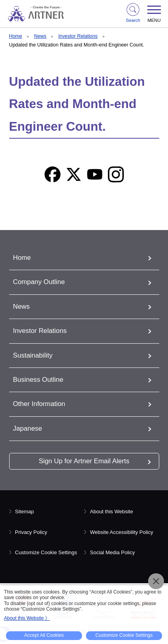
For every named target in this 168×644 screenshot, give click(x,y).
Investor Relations (78, 36)
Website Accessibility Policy (122, 532)
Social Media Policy (112, 552)
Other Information (39, 404)
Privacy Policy (31, 532)
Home (16, 36)
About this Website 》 (27, 618)
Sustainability (33, 355)
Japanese (28, 428)
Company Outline (39, 282)
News (40, 36)
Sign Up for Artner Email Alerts (84, 461)
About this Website (111, 512)
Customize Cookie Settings (46, 552)
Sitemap (25, 512)
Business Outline (38, 380)
